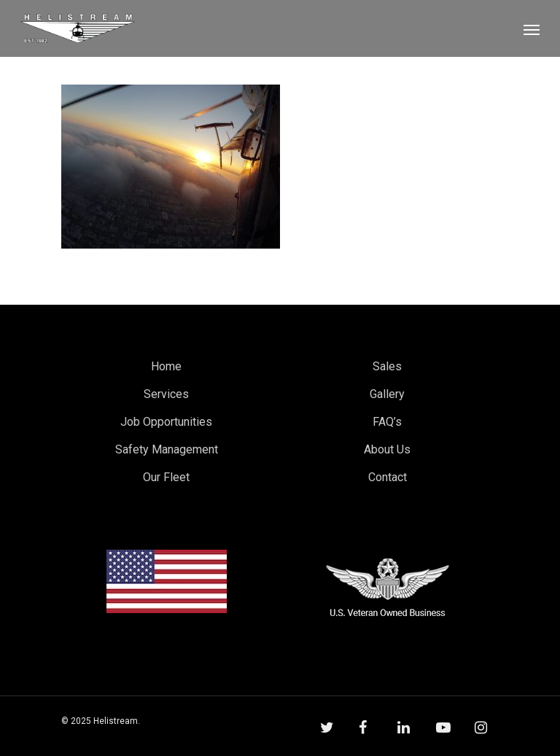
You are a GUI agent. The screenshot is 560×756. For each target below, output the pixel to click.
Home (166, 366)
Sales (387, 366)
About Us (387, 449)
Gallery (387, 394)
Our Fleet (166, 477)
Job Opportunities (166, 422)
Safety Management (167, 449)
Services (166, 394)
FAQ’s (387, 422)
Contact (388, 477)
